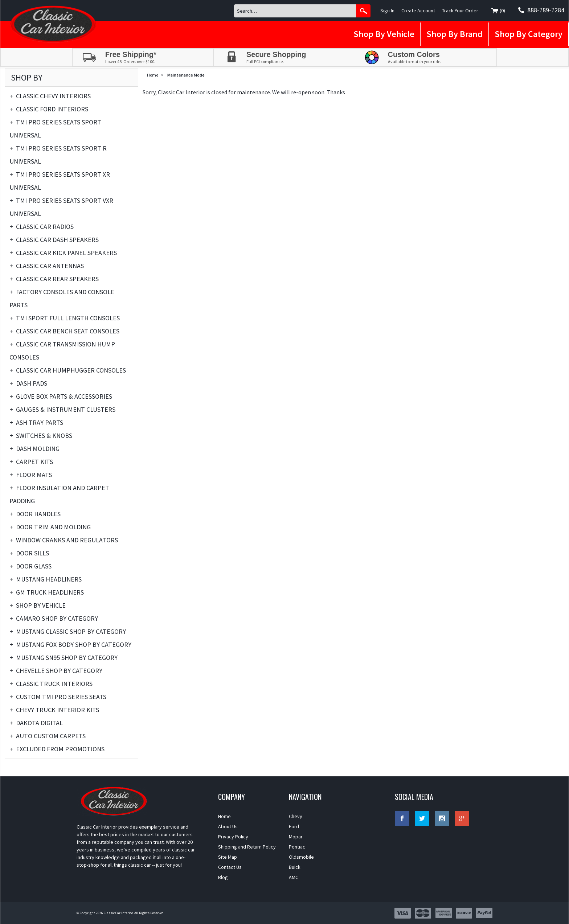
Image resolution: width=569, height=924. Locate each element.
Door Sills (29, 553)
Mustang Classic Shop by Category (68, 632)
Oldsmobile (301, 857)
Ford (294, 826)
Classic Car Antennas (47, 266)
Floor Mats (31, 475)
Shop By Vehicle (384, 34)
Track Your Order (460, 11)
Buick (295, 867)
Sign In (387, 11)
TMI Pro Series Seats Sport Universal (55, 128)
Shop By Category (529, 34)
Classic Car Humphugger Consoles (68, 370)
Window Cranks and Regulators (64, 540)
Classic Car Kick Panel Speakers (63, 253)
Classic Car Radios (42, 227)
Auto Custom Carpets (48, 736)
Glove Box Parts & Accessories (61, 397)
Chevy (296, 816)
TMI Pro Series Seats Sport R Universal (58, 154)
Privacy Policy (233, 837)
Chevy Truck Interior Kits (54, 710)
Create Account (418, 11)
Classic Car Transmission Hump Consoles (62, 350)
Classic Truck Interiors (51, 684)
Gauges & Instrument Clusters (62, 410)
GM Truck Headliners (47, 592)
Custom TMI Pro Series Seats (58, 697)
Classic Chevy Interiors (50, 96)
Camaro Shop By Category (54, 619)
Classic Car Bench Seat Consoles (64, 331)
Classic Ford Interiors (49, 109)
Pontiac (297, 847)
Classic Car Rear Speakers (54, 279)
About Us (228, 826)
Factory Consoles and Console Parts (62, 297)
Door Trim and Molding (50, 527)
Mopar (296, 837)
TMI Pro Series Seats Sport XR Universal (60, 180)
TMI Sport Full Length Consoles (65, 318)
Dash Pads (28, 383)
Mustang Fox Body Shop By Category (70, 645)
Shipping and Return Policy (247, 847)
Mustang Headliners (46, 579)
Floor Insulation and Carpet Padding (59, 493)
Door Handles (35, 514)
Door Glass (30, 566)
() (498, 11)
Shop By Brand (455, 34)
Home (153, 75)
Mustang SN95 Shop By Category (64, 658)
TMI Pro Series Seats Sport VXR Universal (61, 206)
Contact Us (230, 867)
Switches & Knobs (41, 436)
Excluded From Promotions (57, 749)
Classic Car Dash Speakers (54, 240)
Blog (223, 877)
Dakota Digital (36, 723)
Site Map (228, 857)
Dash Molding (34, 449)
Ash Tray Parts (36, 423)
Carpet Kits (31, 462)
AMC (294, 877)
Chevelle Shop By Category (56, 671)
